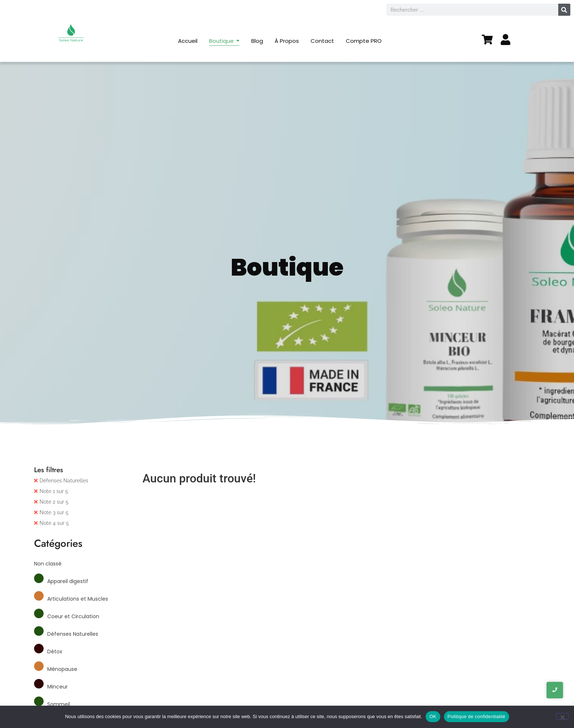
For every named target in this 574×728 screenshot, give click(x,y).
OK (433, 716)
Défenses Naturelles (64, 481)
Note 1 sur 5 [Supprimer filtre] (54, 491)
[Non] (562, 716)
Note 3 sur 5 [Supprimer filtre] (54, 512)
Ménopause (62, 669)
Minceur (58, 687)
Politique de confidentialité (477, 716)
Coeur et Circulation (73, 616)
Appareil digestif (68, 581)
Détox (55, 652)
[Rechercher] (564, 10)
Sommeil (59, 704)
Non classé (48, 564)
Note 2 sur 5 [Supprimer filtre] (54, 502)
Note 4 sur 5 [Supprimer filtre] (54, 523)
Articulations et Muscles (78, 599)
